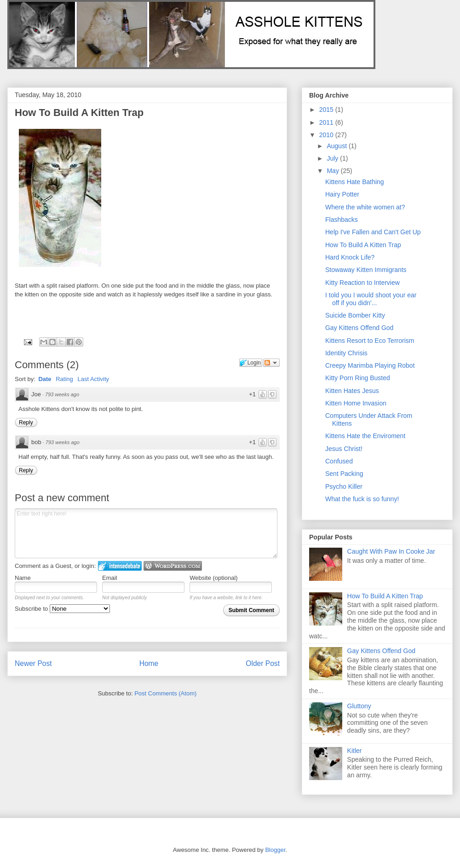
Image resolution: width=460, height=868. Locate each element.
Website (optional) (214, 578)
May (333, 171)
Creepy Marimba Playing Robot (370, 365)
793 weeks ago (62, 394)
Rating (64, 379)
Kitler (355, 751)
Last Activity (93, 379)
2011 (327, 122)
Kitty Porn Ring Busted (358, 378)
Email (110, 578)
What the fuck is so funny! (362, 499)
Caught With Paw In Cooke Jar (391, 551)
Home (149, 663)
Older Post (263, 663)
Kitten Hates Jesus (352, 391)
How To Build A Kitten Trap (79, 113)
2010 (327, 135)
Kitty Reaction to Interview (362, 283)
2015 (327, 110)
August (337, 146)
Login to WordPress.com (173, 566)
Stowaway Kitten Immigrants (366, 270)
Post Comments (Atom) (165, 693)
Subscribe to (62, 609)
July (333, 158)
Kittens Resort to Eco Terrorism (370, 341)
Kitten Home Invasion (356, 403)
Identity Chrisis (346, 353)
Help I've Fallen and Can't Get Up (373, 232)
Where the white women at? (365, 207)
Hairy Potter (342, 194)
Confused (339, 461)
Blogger (275, 850)
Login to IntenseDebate (120, 566)
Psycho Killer (344, 486)
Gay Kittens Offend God (359, 328)
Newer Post (33, 663)
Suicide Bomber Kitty (355, 315)
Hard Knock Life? (350, 257)
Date (45, 379)
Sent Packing (344, 474)
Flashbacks (342, 220)
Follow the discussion (271, 363)
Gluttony (359, 706)
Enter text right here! (146, 533)
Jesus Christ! (344, 449)
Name (23, 578)
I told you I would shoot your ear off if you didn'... (371, 299)
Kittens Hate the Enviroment (365, 436)
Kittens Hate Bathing (355, 182)
